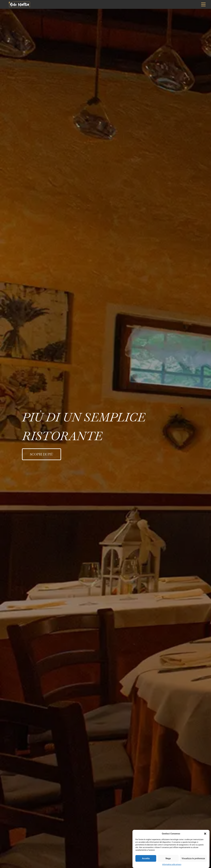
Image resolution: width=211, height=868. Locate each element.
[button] (205, 834)
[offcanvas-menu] (203, 4)
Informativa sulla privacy (172, 864)
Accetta (146, 858)
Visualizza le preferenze (193, 858)
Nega (168, 858)
